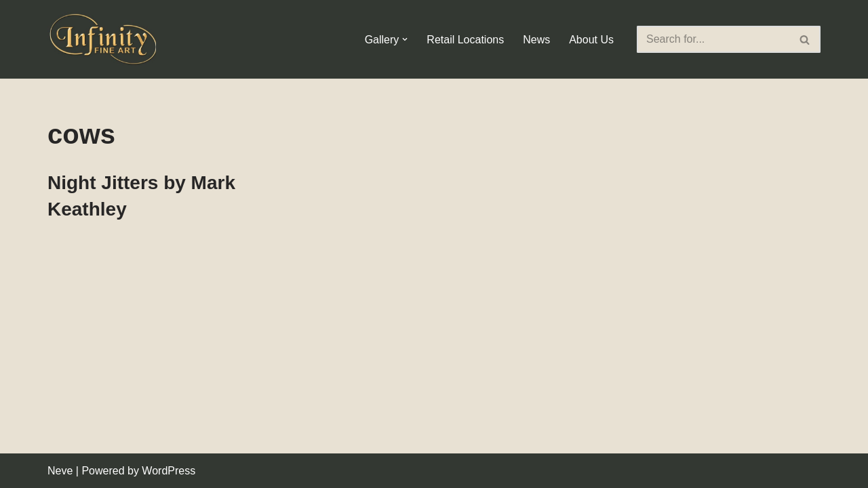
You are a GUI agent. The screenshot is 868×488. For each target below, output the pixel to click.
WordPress (169, 471)
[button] (405, 39)
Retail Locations (465, 40)
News (536, 40)
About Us (591, 40)
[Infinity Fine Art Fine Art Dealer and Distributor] (105, 39)
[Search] (713, 39)
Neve (60, 471)
